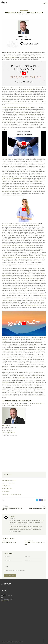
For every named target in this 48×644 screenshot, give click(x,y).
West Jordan (5, 428)
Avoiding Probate (6, 485)
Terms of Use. (22, 570)
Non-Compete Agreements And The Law (11, 494)
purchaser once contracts (32, 305)
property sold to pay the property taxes (24, 188)
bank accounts (13, 111)
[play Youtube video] (24, 74)
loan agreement (28, 91)
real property (22, 377)
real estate (39, 181)
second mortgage (38, 175)
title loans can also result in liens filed (16, 103)
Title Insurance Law (9, 542)
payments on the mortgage (34, 395)
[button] (46, 3)
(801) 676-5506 (18, 405)
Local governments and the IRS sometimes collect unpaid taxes (17, 107)
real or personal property (31, 88)
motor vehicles (5, 382)
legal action (30, 90)
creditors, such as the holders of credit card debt (13, 178)
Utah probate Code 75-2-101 (9, 480)
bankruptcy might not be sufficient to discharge (27, 114)
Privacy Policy (14, 570)
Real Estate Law (24, 10)
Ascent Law (12, 516)
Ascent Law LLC (41, 403)
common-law (29, 278)
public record (35, 375)
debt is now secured (12, 57)
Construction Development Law (35, 543)
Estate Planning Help (7, 488)
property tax (5, 185)
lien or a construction (7, 121)
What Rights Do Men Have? (9, 482)
